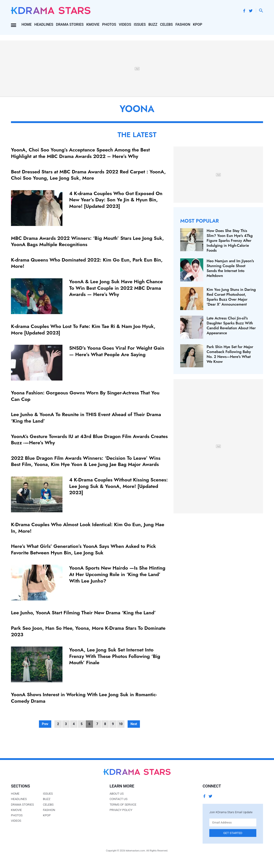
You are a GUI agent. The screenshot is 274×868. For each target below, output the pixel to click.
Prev (45, 724)
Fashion (183, 24)
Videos (125, 24)
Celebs (166, 24)
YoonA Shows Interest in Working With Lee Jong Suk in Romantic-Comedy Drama (84, 698)
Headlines (44, 24)
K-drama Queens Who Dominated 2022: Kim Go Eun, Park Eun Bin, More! (87, 263)
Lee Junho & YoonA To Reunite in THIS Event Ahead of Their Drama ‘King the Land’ (86, 418)
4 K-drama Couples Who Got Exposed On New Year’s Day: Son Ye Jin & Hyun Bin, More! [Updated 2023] (116, 200)
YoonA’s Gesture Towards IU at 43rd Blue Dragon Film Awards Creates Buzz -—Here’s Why (89, 439)
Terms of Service (123, 804)
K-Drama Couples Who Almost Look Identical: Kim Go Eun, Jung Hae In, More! (88, 528)
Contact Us (118, 799)
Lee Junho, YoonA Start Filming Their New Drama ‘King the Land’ (83, 613)
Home (27, 24)
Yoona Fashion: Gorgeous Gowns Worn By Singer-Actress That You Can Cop (85, 396)
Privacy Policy (121, 810)
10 (121, 724)
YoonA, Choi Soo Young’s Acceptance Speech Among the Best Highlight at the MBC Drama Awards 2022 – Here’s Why (80, 153)
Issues (140, 24)
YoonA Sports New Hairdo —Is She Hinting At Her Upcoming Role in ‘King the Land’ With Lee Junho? (117, 574)
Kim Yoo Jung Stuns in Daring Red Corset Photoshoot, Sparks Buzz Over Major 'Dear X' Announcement (231, 297)
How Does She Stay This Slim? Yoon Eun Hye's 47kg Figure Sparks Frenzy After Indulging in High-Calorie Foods (230, 240)
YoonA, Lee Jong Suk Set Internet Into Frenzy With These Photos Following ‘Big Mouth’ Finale (115, 656)
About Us (117, 794)
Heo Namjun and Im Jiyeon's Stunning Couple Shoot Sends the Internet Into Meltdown (230, 268)
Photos (109, 24)
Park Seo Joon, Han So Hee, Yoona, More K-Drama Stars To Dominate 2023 (88, 631)
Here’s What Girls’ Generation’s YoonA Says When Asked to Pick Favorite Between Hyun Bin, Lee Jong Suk (83, 549)
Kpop (198, 24)
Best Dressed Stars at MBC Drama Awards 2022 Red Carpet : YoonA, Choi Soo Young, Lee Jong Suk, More (88, 175)
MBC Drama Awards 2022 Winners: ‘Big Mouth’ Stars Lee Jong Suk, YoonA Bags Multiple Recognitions (87, 241)
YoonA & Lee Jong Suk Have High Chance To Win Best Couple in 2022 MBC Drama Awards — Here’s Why (116, 288)
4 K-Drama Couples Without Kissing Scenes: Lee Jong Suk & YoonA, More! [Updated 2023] (118, 486)
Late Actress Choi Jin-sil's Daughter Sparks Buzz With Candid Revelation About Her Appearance (231, 325)
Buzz (153, 24)
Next (134, 724)
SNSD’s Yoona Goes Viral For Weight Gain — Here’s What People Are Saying (117, 351)
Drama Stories (70, 24)
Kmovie (93, 24)
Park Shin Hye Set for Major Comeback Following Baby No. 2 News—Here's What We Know (230, 354)
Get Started (233, 833)
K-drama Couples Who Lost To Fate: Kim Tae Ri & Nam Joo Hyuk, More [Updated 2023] (83, 329)
